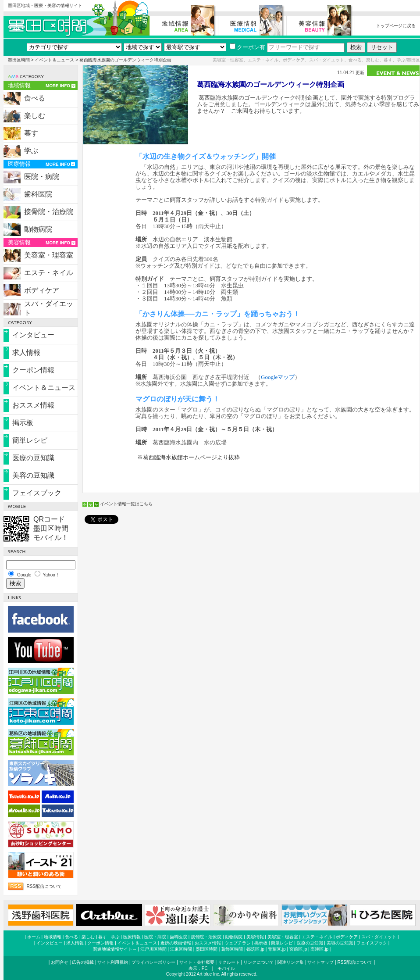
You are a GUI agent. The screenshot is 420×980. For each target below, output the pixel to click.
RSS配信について (44, 886)
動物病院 (38, 229)
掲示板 (23, 423)
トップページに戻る (396, 26)
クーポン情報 (33, 370)
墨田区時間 (19, 60)
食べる (35, 98)
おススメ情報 (33, 405)
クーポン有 (247, 47)
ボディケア (42, 290)
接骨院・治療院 (49, 212)
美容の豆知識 (33, 475)
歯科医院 (38, 194)
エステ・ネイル (49, 273)
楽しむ (35, 116)
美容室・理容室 (49, 255)
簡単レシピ (30, 440)
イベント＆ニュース (54, 60)
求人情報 (26, 352)
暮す (31, 133)
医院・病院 (42, 177)
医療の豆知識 (33, 458)
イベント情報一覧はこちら (126, 504)
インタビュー (33, 335)
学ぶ (31, 151)
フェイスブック (37, 493)
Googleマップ (278, 377)
